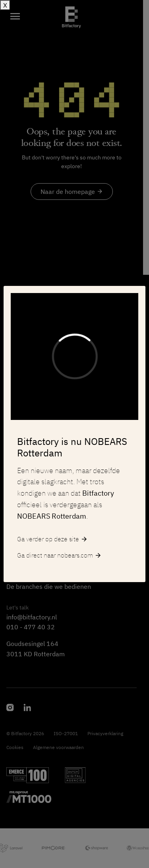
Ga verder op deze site (52, 539)
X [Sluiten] (5, 5)
